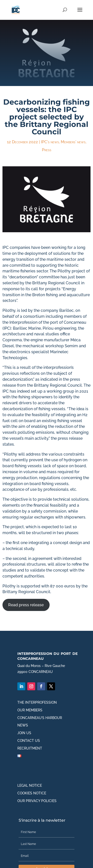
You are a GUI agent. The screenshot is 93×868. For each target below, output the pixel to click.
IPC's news (50, 142)
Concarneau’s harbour (40, 718)
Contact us (29, 741)
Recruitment (30, 748)
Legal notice (30, 785)
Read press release (26, 605)
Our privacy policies (37, 801)
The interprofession (37, 702)
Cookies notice (32, 793)
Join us (24, 733)
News (23, 725)
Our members (30, 710)
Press (47, 150)
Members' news (73, 142)
